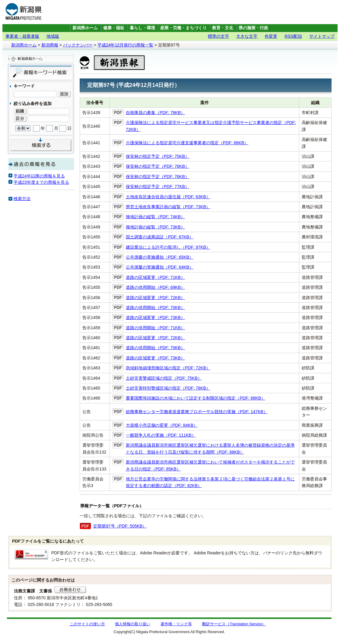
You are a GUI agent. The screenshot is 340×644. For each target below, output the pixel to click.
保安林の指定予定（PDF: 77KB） (157, 187)
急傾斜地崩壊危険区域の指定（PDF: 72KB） (168, 368)
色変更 (271, 36)
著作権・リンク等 (176, 624)
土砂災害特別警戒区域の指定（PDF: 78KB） (168, 388)
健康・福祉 (114, 28)
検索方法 (22, 199)
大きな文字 (247, 36)
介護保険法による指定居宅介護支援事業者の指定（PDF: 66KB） (187, 143)
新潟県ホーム (85, 28)
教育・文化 (223, 28)
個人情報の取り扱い (133, 624)
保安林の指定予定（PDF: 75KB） (157, 156)
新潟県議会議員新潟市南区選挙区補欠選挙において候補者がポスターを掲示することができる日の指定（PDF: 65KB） (210, 465)
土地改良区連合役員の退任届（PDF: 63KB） (168, 197)
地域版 (53, 36)
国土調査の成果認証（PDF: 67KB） (160, 237)
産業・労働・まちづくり (183, 28)
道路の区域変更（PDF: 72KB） (155, 298)
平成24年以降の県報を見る (39, 176)
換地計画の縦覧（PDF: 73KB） (155, 227)
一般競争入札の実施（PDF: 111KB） (161, 435)
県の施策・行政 (253, 28)
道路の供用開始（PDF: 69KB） (155, 287)
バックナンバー (78, 45)
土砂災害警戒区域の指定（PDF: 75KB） (164, 378)
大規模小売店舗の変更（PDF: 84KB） (162, 425)
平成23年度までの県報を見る (41, 182)
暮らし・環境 (142, 28)
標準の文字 (218, 36)
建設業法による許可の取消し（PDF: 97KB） (168, 247)
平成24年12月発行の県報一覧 (125, 45)
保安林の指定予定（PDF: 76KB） (157, 166)
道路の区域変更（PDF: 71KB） (155, 277)
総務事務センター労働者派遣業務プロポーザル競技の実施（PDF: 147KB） (197, 412)
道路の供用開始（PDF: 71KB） (155, 328)
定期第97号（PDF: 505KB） (120, 526)
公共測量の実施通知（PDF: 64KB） (160, 267)
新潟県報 (50, 45)
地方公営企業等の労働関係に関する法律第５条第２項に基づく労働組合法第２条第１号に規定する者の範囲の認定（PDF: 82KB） (210, 482)
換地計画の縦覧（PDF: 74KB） (155, 217)
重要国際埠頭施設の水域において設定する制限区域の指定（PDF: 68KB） (195, 398)
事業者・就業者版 (22, 36)
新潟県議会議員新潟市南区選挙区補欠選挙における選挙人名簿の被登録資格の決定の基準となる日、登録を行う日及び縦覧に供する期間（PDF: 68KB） (210, 448)
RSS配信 (293, 36)
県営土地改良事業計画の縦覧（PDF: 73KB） (168, 207)
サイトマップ (322, 36)
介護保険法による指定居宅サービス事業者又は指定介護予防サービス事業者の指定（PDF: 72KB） (211, 126)
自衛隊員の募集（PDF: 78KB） (155, 113)
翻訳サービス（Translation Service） (234, 624)
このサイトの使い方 (87, 624)
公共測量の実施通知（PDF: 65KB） (160, 257)
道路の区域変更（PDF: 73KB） (155, 317)
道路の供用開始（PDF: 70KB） (155, 308)
